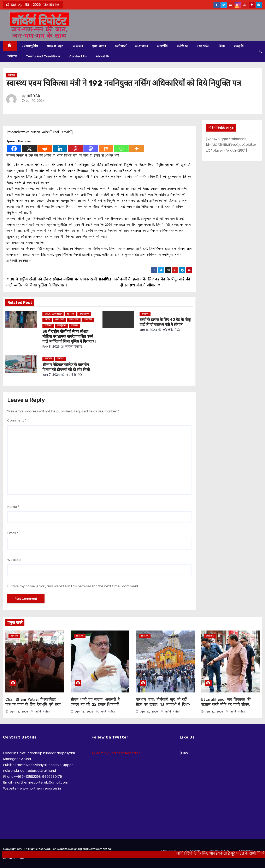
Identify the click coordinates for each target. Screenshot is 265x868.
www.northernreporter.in (40, 788)
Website (14, 560)
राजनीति (162, 46)
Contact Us (78, 56)
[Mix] (106, 149)
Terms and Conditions (43, 56)
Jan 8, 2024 (148, 330)
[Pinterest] (75, 149)
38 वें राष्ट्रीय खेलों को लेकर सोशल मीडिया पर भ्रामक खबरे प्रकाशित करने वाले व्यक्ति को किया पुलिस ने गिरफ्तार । (63, 282)
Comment (17, 420)
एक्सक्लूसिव (30, 46)
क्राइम (47, 320)
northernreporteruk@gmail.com (42, 782)
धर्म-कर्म (121, 46)
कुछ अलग (99, 46)
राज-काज (142, 46)
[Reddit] (45, 149)
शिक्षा (222, 46)
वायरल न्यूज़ (55, 46)
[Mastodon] (91, 149)
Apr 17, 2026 (149, 712)
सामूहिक (61, 326)
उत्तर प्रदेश (203, 46)
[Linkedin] (60, 149)
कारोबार (78, 46)
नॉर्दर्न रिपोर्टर (33, 96)
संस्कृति (239, 46)
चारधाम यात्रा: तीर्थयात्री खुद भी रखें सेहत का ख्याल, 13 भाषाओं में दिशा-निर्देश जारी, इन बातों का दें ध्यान (163, 704)
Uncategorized (53, 314)
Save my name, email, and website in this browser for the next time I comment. (75, 586)
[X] (29, 149)
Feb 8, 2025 (51, 347)
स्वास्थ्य (12, 56)
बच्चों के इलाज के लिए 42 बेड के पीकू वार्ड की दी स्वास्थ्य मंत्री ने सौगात (155, 282)
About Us (103, 56)
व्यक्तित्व (182, 46)
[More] (137, 149)
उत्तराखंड (70, 314)
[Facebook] (14, 149)
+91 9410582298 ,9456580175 (39, 777)
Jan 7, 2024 (51, 375)
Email (13, 533)
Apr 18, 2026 (19, 712)
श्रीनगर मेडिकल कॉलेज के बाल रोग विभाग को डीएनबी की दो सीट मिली (66, 367)
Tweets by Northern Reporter (116, 753)
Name (13, 507)
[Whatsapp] (121, 149)
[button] (260, 51)
